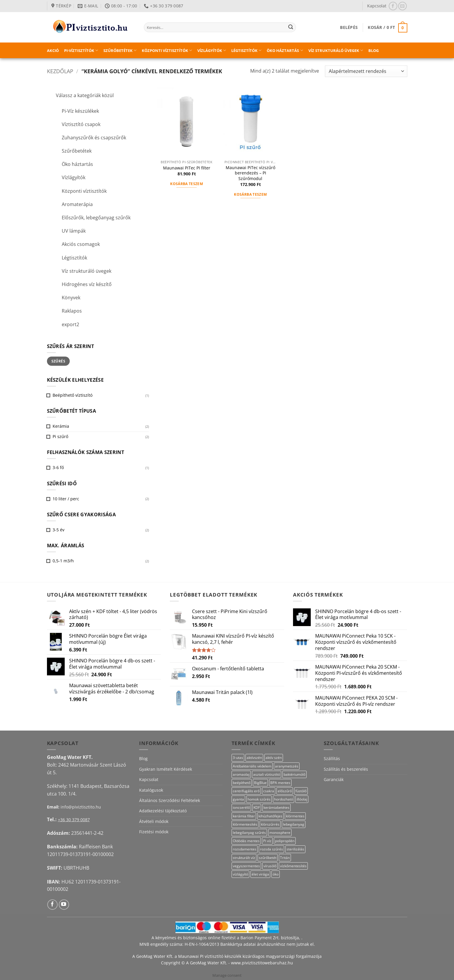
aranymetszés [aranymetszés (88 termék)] (287, 766)
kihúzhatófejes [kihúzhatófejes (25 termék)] (270, 816)
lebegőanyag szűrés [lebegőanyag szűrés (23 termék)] (249, 833)
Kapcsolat (377, 6)
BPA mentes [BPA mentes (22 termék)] (280, 783)
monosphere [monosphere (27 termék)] (280, 833)
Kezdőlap (60, 71)
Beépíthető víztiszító (73, 395)
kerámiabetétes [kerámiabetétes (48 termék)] (276, 807)
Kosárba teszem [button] (187, 184)
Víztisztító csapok (81, 124)
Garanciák (334, 779)
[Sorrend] (366, 71)
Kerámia (61, 426)
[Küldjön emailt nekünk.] (402, 6)
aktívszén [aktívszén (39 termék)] (254, 758)
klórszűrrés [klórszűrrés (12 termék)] (270, 824)
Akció (53, 50)
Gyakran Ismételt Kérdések (166, 769)
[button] (349, 27)
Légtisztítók (246, 50)
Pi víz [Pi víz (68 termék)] (267, 841)
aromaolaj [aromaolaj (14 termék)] (241, 774)
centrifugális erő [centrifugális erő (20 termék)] (246, 791)
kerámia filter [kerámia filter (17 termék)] (244, 816)
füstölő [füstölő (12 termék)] (301, 791)
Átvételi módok (154, 821)
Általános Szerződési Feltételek (170, 800)
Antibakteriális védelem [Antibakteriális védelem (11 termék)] (252, 766)
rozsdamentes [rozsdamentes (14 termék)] (245, 849)
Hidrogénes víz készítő (87, 284)
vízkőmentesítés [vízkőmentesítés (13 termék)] (293, 866)
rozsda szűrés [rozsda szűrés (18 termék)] (271, 849)
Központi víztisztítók (167, 50)
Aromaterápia (77, 204)
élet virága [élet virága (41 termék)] (260, 874)
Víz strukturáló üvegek (336, 50)
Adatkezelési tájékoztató (163, 811)
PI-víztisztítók (81, 50)
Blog (374, 50)
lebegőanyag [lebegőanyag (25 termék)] (294, 824)
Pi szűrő (60, 436)
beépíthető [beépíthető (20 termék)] (242, 783)
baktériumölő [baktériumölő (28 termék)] (294, 774)
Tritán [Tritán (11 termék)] (285, 858)
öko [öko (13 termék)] (276, 874)
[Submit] (291, 27)
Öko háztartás (285, 50)
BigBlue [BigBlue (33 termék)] (260, 783)
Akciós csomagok (81, 244)
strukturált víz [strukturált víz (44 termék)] (244, 858)
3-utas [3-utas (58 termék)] (238, 758)
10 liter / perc (66, 499)
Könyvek (71, 298)
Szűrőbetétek (120, 50)
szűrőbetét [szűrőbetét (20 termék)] (268, 858)
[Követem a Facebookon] (393, 6)
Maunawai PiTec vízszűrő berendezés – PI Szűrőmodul (250, 173)
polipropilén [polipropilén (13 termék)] (285, 841)
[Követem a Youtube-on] (64, 905)
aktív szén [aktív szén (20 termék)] (274, 758)
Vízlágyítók (212, 50)
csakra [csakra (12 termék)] (269, 791)
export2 (70, 324)
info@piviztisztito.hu (81, 807)
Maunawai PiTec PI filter (187, 168)
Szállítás (332, 758)
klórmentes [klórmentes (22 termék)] (295, 816)
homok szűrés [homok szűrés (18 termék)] (259, 799)
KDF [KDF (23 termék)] (257, 807)
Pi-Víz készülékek (80, 111)
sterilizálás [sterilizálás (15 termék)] (295, 849)
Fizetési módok (154, 832)
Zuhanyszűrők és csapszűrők (94, 138)
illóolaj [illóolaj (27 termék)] (302, 799)
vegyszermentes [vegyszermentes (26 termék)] (246, 866)
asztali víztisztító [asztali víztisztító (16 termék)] (267, 774)
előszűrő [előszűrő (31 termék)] (285, 791)
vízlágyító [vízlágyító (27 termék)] (240, 874)
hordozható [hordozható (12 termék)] (284, 799)
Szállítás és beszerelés (346, 769)
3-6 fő (58, 467)
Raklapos (72, 311)
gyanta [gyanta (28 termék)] (238, 799)
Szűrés (58, 361)
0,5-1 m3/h (63, 561)
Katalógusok (151, 790)
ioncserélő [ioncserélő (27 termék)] (241, 807)
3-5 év (58, 530)
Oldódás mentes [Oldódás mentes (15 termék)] (246, 841)
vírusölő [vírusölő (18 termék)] (270, 866)
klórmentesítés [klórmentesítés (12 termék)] (245, 824)
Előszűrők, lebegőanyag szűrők (96, 218)
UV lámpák (74, 231)
